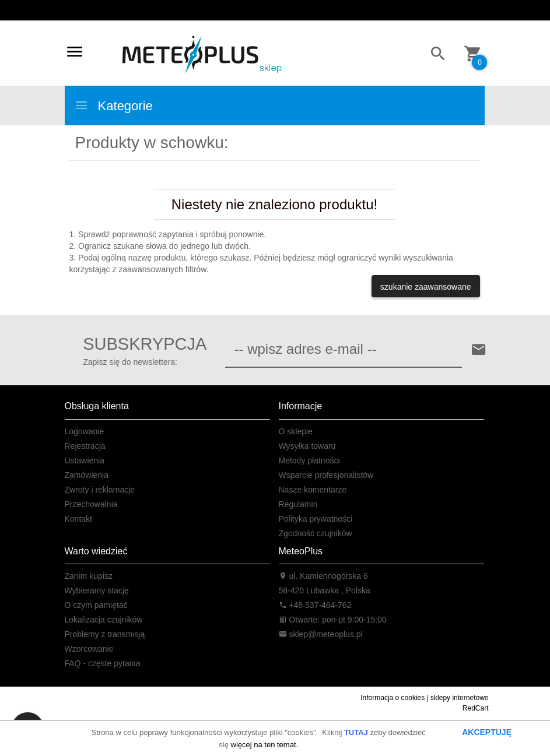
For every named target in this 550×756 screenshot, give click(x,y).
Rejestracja (85, 446)
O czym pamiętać (96, 605)
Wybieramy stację (97, 590)
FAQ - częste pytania (103, 663)
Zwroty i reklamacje (100, 490)
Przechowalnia (91, 504)
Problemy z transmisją (105, 634)
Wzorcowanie (89, 649)
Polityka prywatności (316, 519)
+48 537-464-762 (315, 605)
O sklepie (296, 431)
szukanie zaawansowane (426, 287)
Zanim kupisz (89, 576)
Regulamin (298, 504)
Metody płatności (309, 460)
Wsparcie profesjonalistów (326, 475)
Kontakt (78, 519)
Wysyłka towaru (307, 446)
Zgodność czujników (316, 533)
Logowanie (85, 431)
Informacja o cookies (393, 698)
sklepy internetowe (459, 698)
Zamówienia (87, 475)
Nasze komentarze (313, 490)
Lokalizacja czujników (104, 620)
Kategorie (113, 106)
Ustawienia (85, 460)
